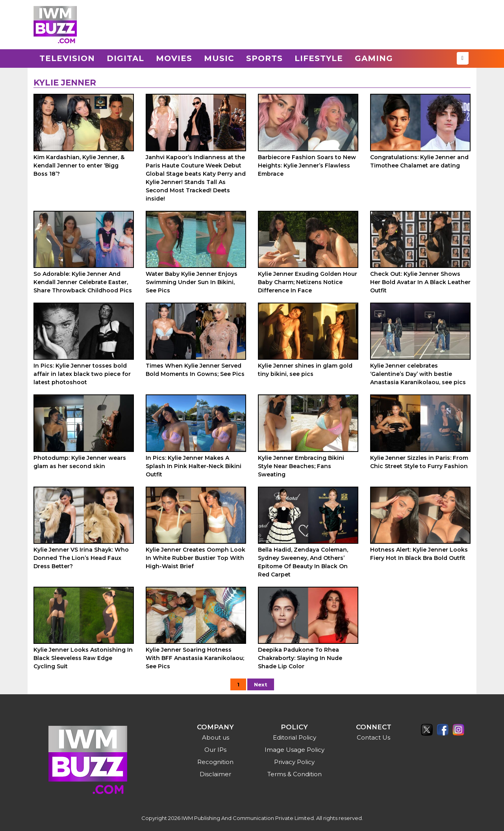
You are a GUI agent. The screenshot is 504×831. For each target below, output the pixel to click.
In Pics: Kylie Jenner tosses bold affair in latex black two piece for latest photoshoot (82, 374)
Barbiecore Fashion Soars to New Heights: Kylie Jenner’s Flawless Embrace (307, 165)
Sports (264, 58)
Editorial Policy (295, 737)
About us (216, 737)
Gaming (374, 58)
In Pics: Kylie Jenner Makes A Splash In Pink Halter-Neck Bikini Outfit (194, 466)
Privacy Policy (294, 762)
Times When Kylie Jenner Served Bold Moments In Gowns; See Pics (195, 370)
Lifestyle (319, 58)
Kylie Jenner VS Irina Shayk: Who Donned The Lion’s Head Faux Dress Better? (81, 558)
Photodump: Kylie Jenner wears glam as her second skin (80, 462)
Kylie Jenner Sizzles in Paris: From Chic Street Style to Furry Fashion (419, 462)
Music (219, 58)
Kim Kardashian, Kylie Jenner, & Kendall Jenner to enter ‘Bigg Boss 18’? (79, 165)
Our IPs (215, 750)
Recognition (215, 762)
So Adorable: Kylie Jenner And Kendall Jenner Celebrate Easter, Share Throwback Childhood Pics (83, 282)
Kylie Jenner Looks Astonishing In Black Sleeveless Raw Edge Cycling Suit (83, 658)
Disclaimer (215, 774)
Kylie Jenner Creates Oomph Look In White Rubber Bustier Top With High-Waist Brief (195, 558)
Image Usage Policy (295, 750)
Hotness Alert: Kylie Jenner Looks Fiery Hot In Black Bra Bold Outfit (419, 554)
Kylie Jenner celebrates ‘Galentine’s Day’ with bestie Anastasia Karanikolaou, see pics (418, 374)
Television (67, 58)
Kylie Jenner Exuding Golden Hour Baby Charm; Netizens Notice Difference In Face (308, 282)
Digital (125, 58)
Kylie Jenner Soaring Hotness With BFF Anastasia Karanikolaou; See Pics (195, 658)
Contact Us (373, 737)
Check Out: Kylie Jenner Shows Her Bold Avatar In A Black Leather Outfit (420, 282)
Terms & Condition (295, 774)
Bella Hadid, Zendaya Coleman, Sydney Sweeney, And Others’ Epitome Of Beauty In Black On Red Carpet (303, 562)
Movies (174, 58)
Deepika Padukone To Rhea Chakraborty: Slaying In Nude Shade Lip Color (300, 658)
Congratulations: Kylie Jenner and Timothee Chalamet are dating (419, 161)
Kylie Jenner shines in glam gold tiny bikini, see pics (305, 370)
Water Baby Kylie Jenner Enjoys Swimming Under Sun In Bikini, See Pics (192, 282)
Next (261, 684)
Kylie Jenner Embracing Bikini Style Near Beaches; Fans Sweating (301, 466)
